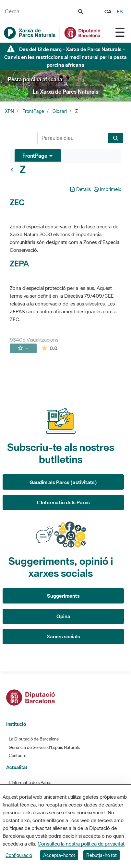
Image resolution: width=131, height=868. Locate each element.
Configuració (19, 855)
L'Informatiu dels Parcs (63, 502)
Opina (63, 616)
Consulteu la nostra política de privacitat (81, 844)
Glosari (60, 111)
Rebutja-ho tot (101, 855)
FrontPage (33, 111)
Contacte (18, 756)
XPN (9, 111)
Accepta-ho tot (59, 855)
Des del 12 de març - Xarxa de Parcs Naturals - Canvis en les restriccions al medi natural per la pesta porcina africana (65, 57)
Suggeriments (63, 596)
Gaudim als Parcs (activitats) (63, 482)
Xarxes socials (63, 636)
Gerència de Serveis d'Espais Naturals (44, 747)
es (120, 11)
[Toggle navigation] (120, 32)
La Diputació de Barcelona (34, 739)
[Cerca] (71, 138)
